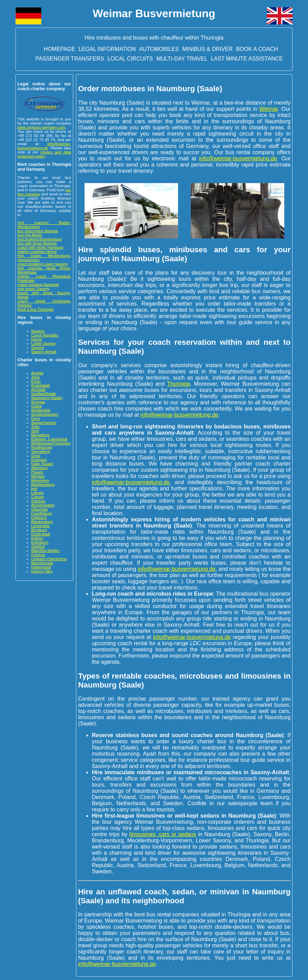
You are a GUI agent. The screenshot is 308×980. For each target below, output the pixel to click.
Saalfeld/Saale (44, 394)
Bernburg (39, 530)
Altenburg (40, 468)
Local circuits (130, 59)
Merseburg (40, 435)
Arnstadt (38, 390)
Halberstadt (41, 567)
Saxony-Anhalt (44, 352)
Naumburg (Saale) (47, 398)
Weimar (268, 109)
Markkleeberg (43, 484)
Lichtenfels (41, 526)
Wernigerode (42, 563)
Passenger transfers (70, 59)
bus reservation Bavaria (38, 231)
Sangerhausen (44, 423)
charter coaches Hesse (37, 252)
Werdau (38, 476)
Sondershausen (45, 414)
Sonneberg (41, 451)
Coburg (38, 497)
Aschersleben (43, 505)
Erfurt (36, 381)
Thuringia (179, 384)
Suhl (35, 431)
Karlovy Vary (42, 571)
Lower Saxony (43, 343)
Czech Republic (45, 335)
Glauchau (40, 509)
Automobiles (159, 49)
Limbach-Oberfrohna (49, 559)
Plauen (37, 472)
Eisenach (39, 460)
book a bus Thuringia (35, 309)
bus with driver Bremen (37, 243)
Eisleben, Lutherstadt (49, 439)
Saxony (38, 348)
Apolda (37, 373)
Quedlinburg (42, 513)
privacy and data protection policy (44, 154)
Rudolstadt (41, 385)
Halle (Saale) (42, 464)
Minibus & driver (207, 49)
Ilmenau (38, 402)
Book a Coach (257, 49)
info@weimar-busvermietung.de (44, 146)
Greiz (36, 456)
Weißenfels (41, 410)
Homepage (59, 49)
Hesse (37, 339)
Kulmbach (40, 542)
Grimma (38, 555)
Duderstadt (41, 534)
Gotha (36, 406)
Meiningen (40, 480)
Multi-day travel (182, 59)
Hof (34, 489)
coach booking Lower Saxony (43, 264)
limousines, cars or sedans (163, 834)
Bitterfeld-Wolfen (46, 551)
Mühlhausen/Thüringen (51, 443)
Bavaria (38, 331)
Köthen (37, 538)
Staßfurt (38, 546)
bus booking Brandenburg (40, 239)
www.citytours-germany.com (41, 127)
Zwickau (38, 501)
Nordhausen (42, 447)
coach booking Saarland (38, 285)
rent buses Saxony (34, 289)
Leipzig (37, 493)
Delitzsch (39, 518)
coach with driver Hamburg (40, 247)
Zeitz (35, 427)
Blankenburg (42, 522)
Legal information (107, 49)
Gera (36, 418)
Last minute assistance (247, 59)
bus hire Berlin (30, 235)
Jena (35, 377)
